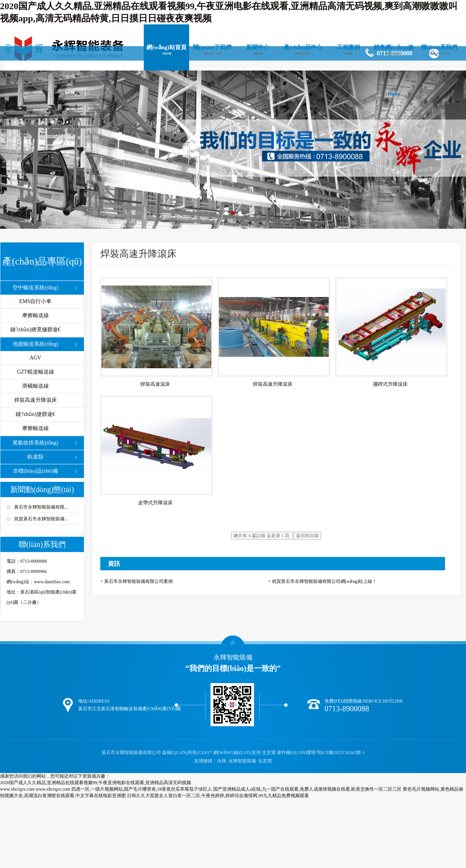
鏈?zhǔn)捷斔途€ (35, 414)
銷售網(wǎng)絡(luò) (394, 70)
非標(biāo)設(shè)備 (35, 471)
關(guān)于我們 (212, 47)
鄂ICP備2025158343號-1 (341, 752)
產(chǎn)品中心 (303, 47)
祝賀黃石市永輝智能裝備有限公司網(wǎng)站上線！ (325, 581)
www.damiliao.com (52, 582)
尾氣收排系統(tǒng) (35, 443)
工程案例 (349, 47)
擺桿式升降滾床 (390, 384)
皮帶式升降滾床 (155, 503)
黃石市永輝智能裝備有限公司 (132, 752)
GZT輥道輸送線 (35, 372)
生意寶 (269, 752)
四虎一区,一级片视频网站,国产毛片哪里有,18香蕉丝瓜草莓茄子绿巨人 (142, 789)
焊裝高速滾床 (155, 384)
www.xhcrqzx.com (17, 789)
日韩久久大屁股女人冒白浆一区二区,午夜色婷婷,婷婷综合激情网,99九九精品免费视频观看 (218, 796)
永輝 (222, 761)
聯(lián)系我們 (439, 47)
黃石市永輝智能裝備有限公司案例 (138, 581)
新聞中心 (258, 47)
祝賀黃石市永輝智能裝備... (41, 519)
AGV (35, 358)
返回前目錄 (307, 536)
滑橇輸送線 (35, 386)
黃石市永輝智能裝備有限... (41, 507)
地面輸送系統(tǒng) (35, 344)
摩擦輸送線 (35, 315)
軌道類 (35, 457)
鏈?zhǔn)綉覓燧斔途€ (35, 330)
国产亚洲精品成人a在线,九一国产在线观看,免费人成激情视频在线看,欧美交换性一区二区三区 (307, 789)
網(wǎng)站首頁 (166, 47)
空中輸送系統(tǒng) (35, 288)
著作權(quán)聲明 (296, 752)
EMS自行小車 (36, 301)
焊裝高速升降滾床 (35, 400)
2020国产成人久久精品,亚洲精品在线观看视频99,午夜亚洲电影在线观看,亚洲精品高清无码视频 (96, 783)
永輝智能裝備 (242, 761)
